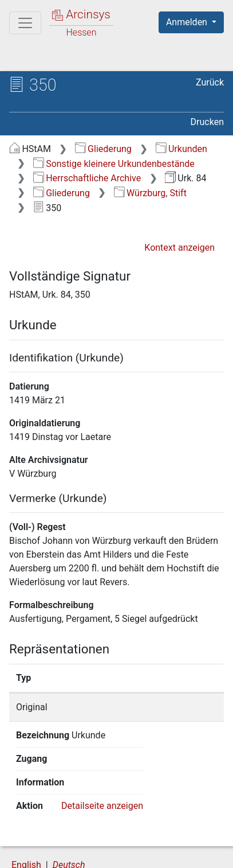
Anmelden (188, 22)
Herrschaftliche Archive (87, 178)
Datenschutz (152, 840)
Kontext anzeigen (179, 248)
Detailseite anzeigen (102, 759)
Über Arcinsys (66, 840)
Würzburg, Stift (150, 193)
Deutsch (69, 818)
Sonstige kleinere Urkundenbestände (114, 164)
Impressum (154, 853)
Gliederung (103, 149)
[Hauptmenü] (25, 23)
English (26, 818)
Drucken (207, 122)
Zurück (210, 82)
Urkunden (181, 149)
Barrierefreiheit (69, 853)
